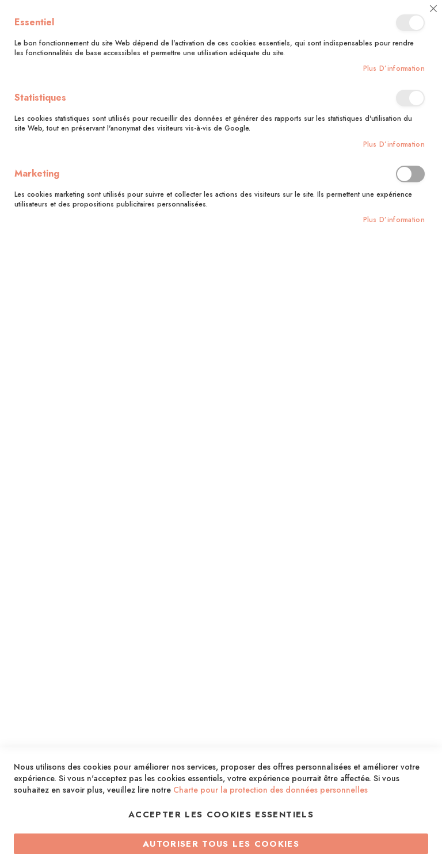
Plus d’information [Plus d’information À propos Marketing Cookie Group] (394, 220)
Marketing (410, 174)
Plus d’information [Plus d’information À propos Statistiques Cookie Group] (394, 145)
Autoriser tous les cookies (221, 844)
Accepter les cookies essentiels (221, 815)
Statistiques (410, 98)
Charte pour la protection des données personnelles (270, 790)
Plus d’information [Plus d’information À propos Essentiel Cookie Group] (394, 69)
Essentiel (410, 23)
